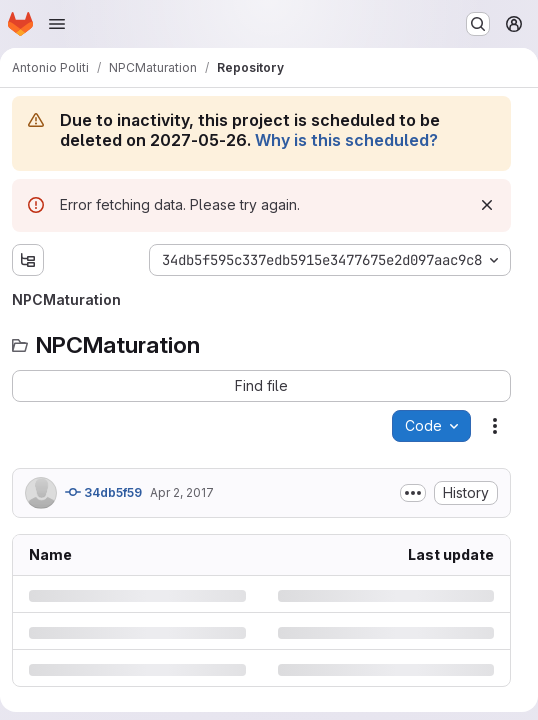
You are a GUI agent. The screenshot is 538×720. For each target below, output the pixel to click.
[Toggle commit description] (413, 493)
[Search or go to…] (478, 24)
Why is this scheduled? (346, 140)
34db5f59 (103, 492)
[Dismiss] (487, 205)
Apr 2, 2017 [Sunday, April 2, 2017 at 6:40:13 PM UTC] (182, 492)
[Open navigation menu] (57, 24)
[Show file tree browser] (28, 260)
